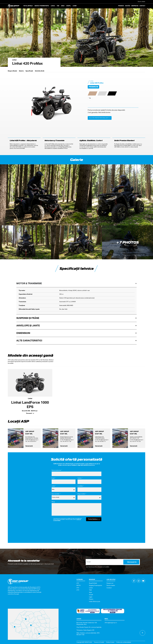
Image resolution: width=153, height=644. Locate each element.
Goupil (91, 595)
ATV (78, 583)
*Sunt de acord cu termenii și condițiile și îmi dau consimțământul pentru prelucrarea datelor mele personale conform (68, 519)
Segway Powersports (95, 585)
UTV (78, 590)
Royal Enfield (93, 583)
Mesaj (53, 502)
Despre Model (12, 71)
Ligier (91, 597)
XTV (78, 588)
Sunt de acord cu (99, 567)
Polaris (91, 599)
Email (53, 478)
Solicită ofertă (40, 71)
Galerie (21, 71)
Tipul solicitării (56, 494)
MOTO (79, 585)
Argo (90, 592)
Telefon (80, 478)
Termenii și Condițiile (104, 567)
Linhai (14, 60)
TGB (90, 590)
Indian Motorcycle (95, 602)
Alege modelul (81, 494)
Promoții (121, 6)
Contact (142, 6)
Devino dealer (141, 2)
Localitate (80, 486)
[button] (28, 6)
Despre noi (135, 6)
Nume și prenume (56, 470)
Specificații (29, 71)
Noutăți (128, 6)
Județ (53, 486)
